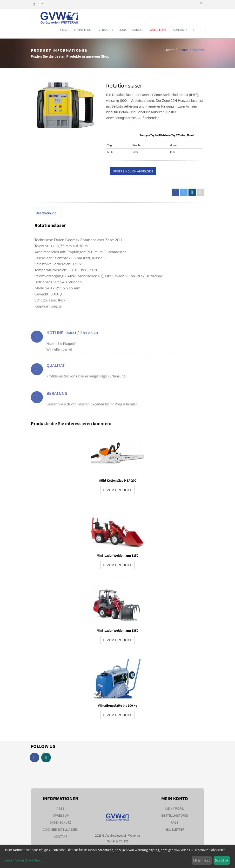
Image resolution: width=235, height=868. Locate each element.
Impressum (60, 816)
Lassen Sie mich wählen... (23, 860)
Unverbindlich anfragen (133, 171)
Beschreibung (46, 213)
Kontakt (180, 30)
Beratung (57, 398)
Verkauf (106, 30)
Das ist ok (222, 860)
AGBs (60, 809)
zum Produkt (118, 490)
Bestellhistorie (175, 816)
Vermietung (83, 30)
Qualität (56, 370)
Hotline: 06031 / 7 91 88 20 (72, 339)
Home (64, 30)
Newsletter (175, 830)
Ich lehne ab (202, 860)
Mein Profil (175, 809)
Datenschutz (60, 823)
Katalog (138, 30)
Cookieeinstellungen (60, 830)
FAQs (175, 823)
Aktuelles (158, 30)
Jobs (123, 30)
